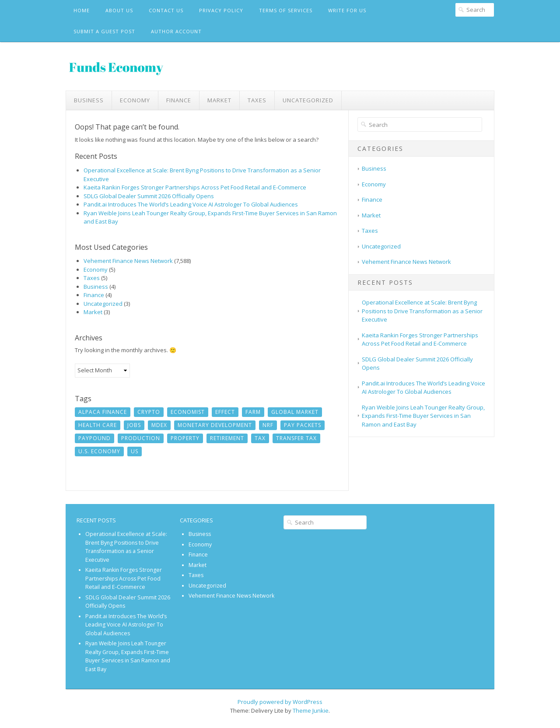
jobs (134, 425)
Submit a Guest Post (104, 31)
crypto (149, 412)
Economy (135, 100)
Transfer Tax (296, 438)
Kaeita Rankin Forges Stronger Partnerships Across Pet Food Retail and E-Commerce (195, 187)
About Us (119, 10)
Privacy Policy (221, 10)
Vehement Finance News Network (128, 261)
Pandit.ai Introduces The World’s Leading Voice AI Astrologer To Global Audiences (191, 204)
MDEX (159, 425)
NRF (268, 425)
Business (89, 100)
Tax (260, 438)
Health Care (98, 425)
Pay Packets (303, 425)
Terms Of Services (286, 10)
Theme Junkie (311, 710)
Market (219, 100)
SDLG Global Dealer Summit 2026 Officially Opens (149, 196)
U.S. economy (99, 451)
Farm (253, 412)
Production (141, 438)
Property (185, 438)
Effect (225, 412)
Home (82, 10)
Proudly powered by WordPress (280, 702)
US (135, 451)
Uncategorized (308, 100)
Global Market (295, 412)
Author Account (176, 31)
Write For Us (347, 10)
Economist (188, 412)
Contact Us (166, 10)
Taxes (257, 100)
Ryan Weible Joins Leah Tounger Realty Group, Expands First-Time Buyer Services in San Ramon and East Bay (423, 416)
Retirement (227, 438)
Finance (179, 100)
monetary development (215, 425)
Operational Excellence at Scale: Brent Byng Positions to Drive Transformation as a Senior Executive (422, 311)
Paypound (94, 438)
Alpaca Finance (103, 412)
